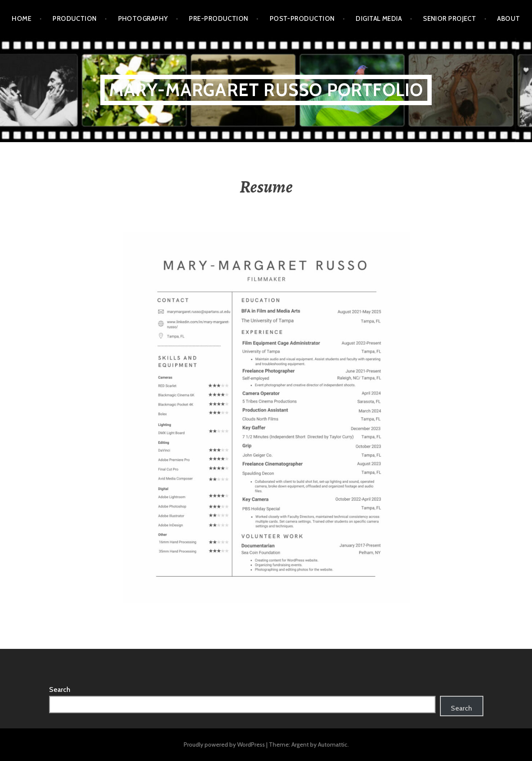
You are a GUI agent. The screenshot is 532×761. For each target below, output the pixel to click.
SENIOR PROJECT (449, 19)
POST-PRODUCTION (302, 19)
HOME (21, 19)
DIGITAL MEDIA (379, 19)
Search (60, 690)
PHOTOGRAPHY (143, 19)
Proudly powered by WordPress (224, 744)
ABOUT (509, 19)
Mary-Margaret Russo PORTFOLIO (266, 90)
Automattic (333, 744)
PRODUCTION (75, 19)
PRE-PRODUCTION (218, 19)
